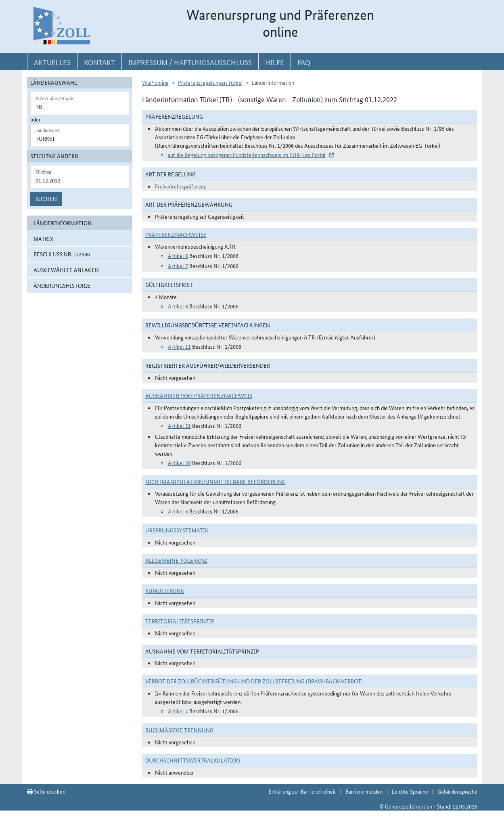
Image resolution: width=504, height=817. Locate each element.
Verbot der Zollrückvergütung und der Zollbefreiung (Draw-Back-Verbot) (254, 681)
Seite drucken (46, 791)
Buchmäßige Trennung (179, 730)
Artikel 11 (179, 346)
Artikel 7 (178, 266)
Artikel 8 (178, 306)
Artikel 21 (179, 425)
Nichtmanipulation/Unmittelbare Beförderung (215, 482)
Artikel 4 (178, 711)
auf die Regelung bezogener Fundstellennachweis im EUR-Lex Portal (247, 155)
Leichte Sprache (410, 791)
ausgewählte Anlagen (66, 270)
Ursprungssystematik (177, 530)
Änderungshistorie (62, 285)
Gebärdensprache (457, 791)
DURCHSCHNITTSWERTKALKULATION (193, 760)
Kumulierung (165, 591)
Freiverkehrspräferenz (181, 186)
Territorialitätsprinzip (180, 621)
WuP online (155, 82)
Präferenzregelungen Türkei (210, 82)
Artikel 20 (179, 463)
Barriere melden (364, 791)
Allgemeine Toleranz (176, 560)
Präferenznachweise (176, 235)
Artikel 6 (178, 256)
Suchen (46, 199)
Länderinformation (63, 223)
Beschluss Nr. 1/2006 (62, 254)
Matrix (43, 239)
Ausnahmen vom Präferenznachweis (199, 396)
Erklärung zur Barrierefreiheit (302, 791)
